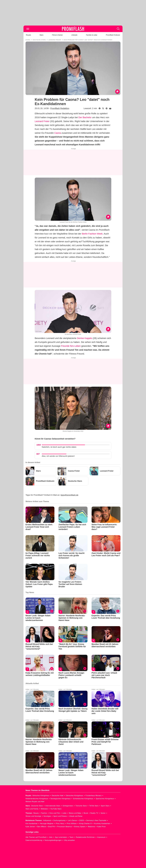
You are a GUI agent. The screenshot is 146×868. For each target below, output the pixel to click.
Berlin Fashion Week (92, 234)
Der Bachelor (85, 117)
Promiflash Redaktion (60, 108)
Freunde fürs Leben (71, 346)
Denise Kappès (84, 338)
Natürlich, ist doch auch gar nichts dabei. (59, 447)
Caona (58, 133)
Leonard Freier (42, 121)
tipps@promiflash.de (69, 495)
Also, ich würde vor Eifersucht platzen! (58, 456)
